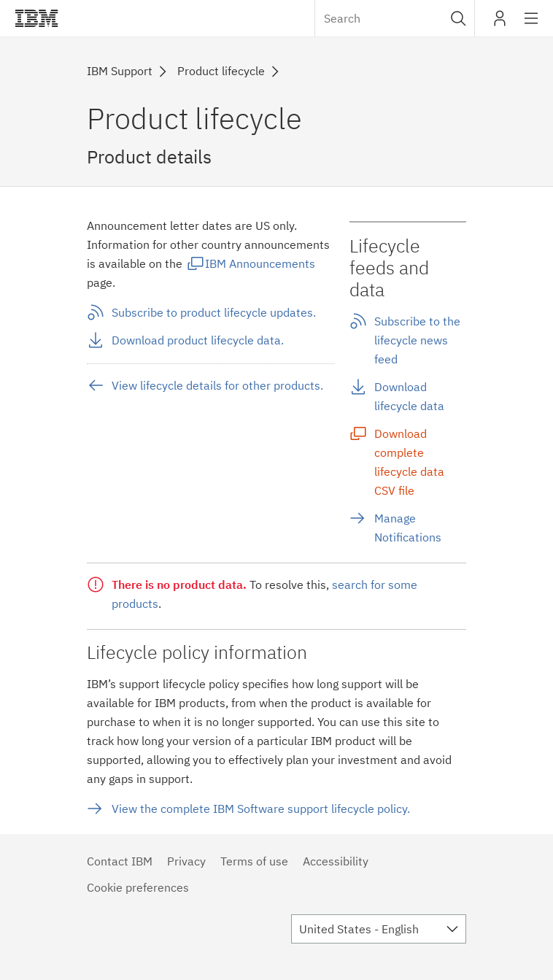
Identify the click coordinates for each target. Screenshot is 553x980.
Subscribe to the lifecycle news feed (417, 340)
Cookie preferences (138, 887)
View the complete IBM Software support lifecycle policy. (261, 809)
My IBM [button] (500, 24)
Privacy (186, 861)
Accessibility (336, 861)
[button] (459, 18)
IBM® (36, 18)
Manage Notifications (408, 528)
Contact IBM (120, 861)
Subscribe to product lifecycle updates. (214, 312)
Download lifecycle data (409, 396)
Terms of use (254, 861)
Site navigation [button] (531, 26)
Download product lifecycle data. (198, 340)
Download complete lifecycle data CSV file (409, 462)
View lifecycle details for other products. (217, 385)
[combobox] (395, 18)
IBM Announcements (260, 263)
